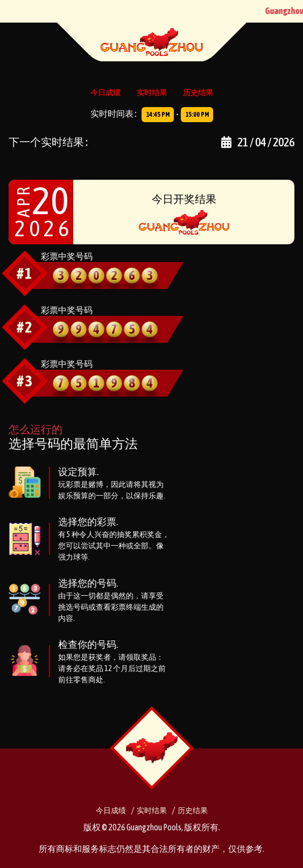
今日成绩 (105, 93)
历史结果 (198, 93)
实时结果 (152, 93)
